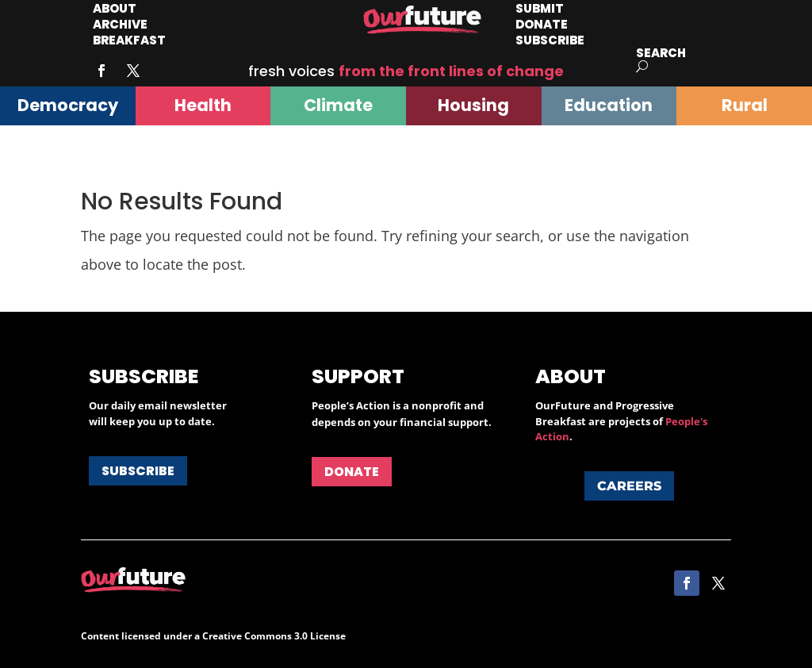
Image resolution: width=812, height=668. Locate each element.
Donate (352, 472)
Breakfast (129, 40)
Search (661, 53)
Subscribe (550, 40)
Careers (629, 486)
